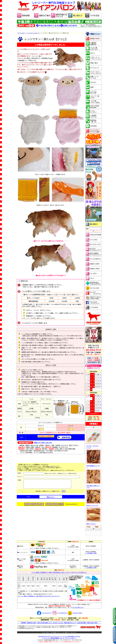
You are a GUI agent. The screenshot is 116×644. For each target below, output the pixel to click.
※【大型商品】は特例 (91, 553)
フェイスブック (44, 613)
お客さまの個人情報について (45, 623)
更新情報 (24, 623)
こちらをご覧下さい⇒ (78, 607)
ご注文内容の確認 (81, 623)
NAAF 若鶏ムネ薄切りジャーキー (94, 486)
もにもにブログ (75, 613)
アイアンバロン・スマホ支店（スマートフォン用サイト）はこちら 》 (59, 632)
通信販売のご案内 (31, 623)
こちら (51, 466)
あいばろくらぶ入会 (58, 623)
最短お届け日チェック (70, 623)
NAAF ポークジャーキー (94, 505)
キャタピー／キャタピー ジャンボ (94, 446)
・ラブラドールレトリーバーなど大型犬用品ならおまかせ (59, 636)
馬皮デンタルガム (94, 523)
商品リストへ (51, 498)
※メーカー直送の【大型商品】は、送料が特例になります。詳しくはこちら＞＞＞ (39, 596)
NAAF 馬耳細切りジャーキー (94, 466)
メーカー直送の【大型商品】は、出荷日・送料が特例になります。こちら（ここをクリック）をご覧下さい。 (59, 572)
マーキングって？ (72, 506)
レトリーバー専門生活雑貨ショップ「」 (59, 638)
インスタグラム (59, 613)
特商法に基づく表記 (92, 623)
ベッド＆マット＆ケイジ (33, 33)
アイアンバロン (21, 33)
